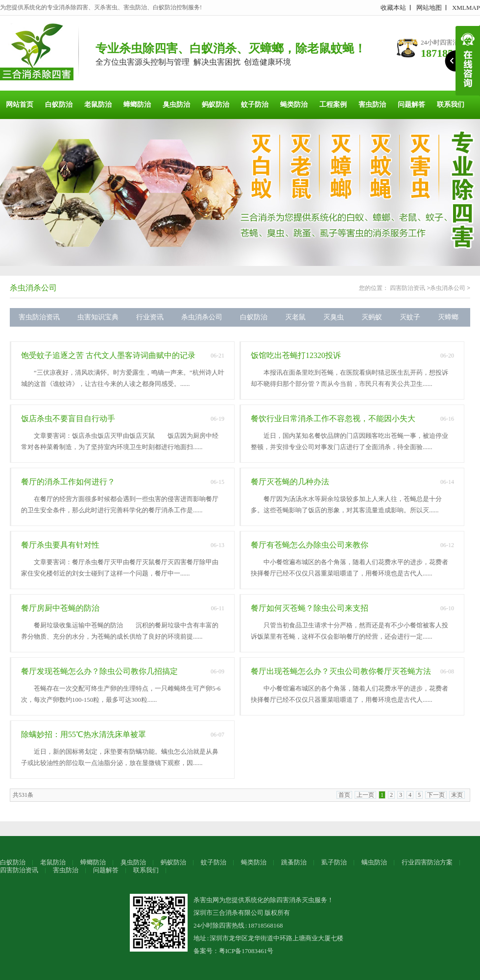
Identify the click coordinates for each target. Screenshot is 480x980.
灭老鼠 (295, 317)
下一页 (436, 795)
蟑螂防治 (137, 105)
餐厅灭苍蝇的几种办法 (290, 482)
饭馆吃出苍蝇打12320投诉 (296, 355)
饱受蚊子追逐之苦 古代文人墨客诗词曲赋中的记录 (108, 355)
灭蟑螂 (448, 317)
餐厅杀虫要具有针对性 (60, 545)
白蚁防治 (59, 105)
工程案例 (333, 105)
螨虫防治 (374, 862)
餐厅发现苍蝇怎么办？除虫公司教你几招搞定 (99, 671)
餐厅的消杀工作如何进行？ (68, 482)
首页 (344, 795)
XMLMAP (466, 8)
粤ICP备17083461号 (246, 951)
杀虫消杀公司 (33, 288)
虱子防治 (334, 862)
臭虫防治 (176, 105)
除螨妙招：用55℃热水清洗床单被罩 (84, 734)
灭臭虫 (334, 317)
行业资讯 (150, 317)
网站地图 (429, 8)
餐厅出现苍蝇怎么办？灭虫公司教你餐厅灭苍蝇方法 (341, 671)
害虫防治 (372, 105)
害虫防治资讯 (39, 317)
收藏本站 (393, 8)
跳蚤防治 (294, 862)
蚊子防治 (255, 105)
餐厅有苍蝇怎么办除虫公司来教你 (310, 545)
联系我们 (451, 105)
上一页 (365, 795)
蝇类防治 (294, 105)
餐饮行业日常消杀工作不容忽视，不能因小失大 (333, 418)
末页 (457, 795)
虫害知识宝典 (98, 317)
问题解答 (411, 105)
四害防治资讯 (408, 288)
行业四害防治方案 (427, 862)
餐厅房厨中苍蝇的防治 (60, 608)
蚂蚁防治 (216, 105)
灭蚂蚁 (372, 317)
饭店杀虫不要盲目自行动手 (68, 418)
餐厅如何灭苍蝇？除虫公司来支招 (310, 608)
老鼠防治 (98, 105)
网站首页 (20, 105)
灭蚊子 (410, 317)
